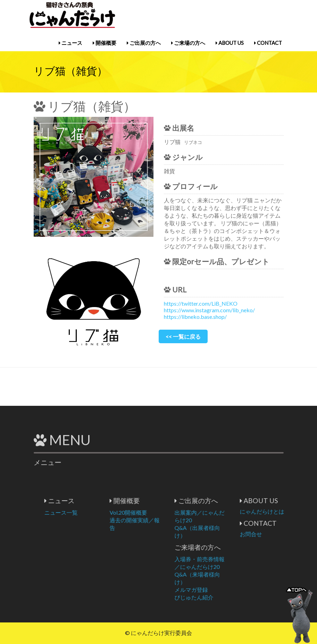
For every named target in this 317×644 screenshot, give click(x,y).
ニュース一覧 (89, 512)
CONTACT (268, 43)
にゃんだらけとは (290, 511)
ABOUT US (230, 43)
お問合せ (278, 534)
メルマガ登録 (219, 590)
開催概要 (105, 43)
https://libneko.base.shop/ (195, 317)
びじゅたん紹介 (222, 597)
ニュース (70, 43)
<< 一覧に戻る (183, 336)
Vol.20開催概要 (156, 512)
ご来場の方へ (188, 43)
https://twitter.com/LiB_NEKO (201, 303)
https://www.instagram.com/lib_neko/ (209, 310)
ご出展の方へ (144, 43)
